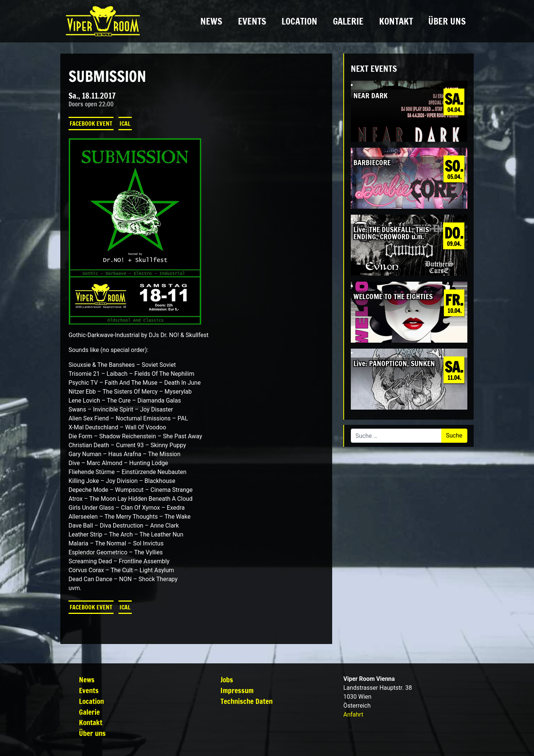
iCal (125, 124)
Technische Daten (247, 701)
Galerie (348, 21)
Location (299, 21)
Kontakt (396, 21)
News (211, 21)
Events (252, 21)
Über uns (447, 21)
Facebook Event (91, 124)
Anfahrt (353, 715)
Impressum (237, 690)
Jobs (227, 680)
